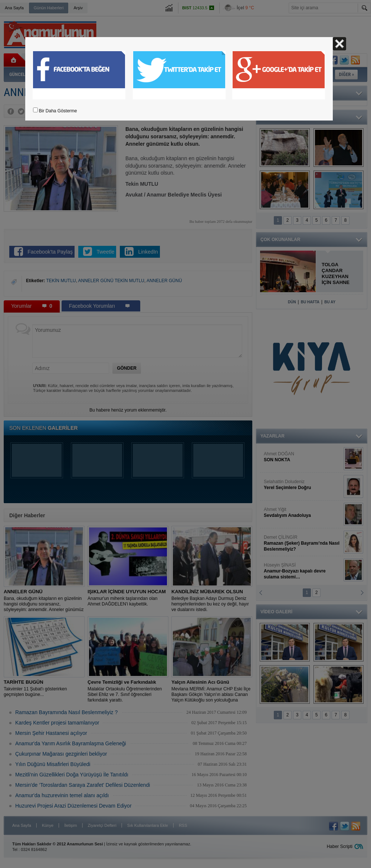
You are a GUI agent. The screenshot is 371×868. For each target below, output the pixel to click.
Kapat (339, 44)
